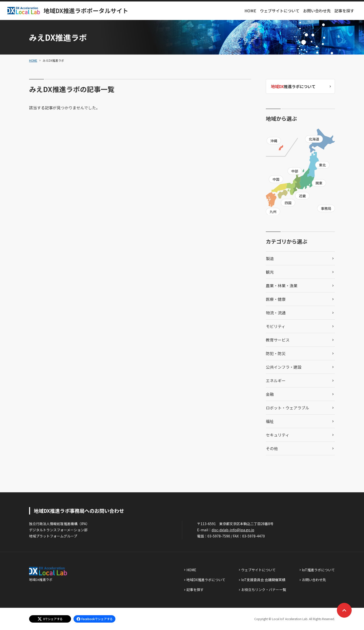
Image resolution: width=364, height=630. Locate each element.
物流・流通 (276, 313)
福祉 (270, 421)
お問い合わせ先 (317, 11)
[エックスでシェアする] (50, 619)
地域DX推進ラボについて (206, 580)
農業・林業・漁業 (282, 286)
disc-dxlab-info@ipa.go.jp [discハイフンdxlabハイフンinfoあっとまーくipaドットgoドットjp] (233, 530)
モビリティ (276, 326)
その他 (272, 448)
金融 (270, 394)
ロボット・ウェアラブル (288, 408)
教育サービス (278, 340)
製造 (270, 258)
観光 (270, 272)
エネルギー (276, 381)
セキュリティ (278, 435)
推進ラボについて (293, 86)
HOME (250, 11)
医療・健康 (276, 299)
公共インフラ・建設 (284, 367)
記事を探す (344, 11)
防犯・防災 (276, 353)
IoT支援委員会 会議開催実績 (263, 580)
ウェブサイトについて (280, 11)
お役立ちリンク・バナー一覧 (264, 590)
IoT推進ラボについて (318, 570)
